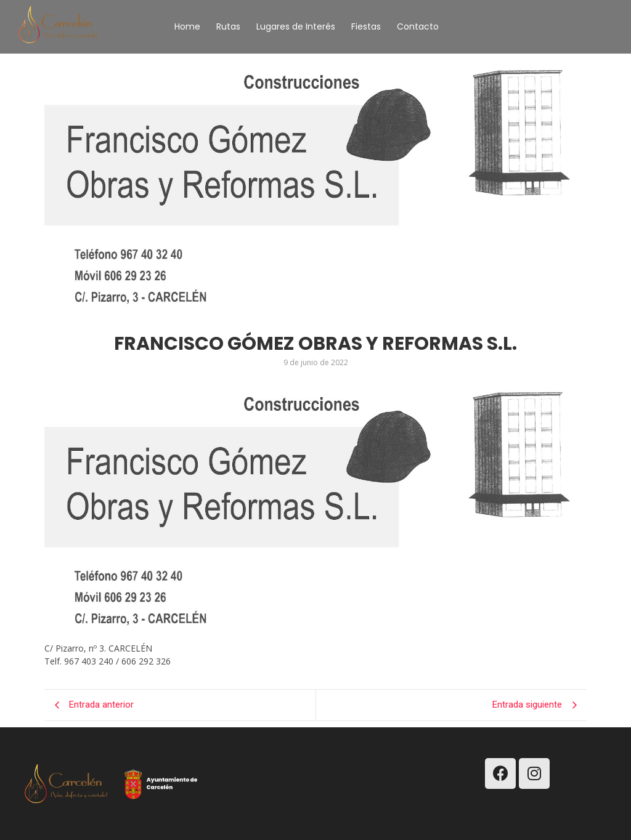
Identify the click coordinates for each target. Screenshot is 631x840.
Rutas (228, 26)
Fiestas (366, 26)
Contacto (418, 26)
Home (187, 26)
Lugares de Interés (296, 26)
